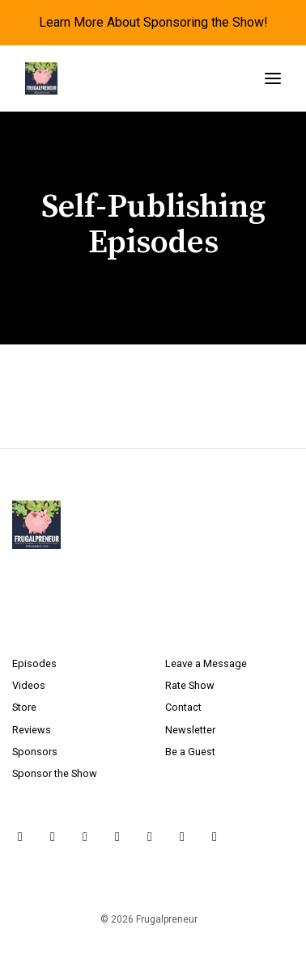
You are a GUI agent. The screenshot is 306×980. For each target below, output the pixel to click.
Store (24, 707)
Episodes (34, 663)
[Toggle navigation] (273, 79)
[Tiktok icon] (215, 837)
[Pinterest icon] (182, 837)
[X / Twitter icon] (20, 837)
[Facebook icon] (85, 837)
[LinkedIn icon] (150, 837)
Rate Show (190, 685)
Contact (183, 707)
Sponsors (35, 752)
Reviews (32, 730)
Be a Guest (190, 752)
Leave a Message (206, 663)
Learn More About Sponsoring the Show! (153, 22)
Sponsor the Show (55, 773)
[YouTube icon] (117, 837)
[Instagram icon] (53, 837)
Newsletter (190, 730)
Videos (29, 685)
